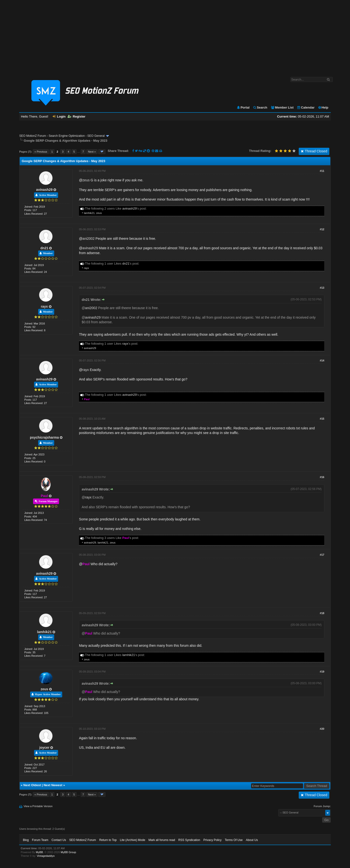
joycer (44, 748)
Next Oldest (32, 785)
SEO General (96, 136)
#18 (322, 613)
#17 (322, 555)
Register (76, 116)
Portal (243, 107)
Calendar (306, 107)
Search (260, 107)
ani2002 (88, 239)
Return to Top (108, 840)
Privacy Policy (213, 840)
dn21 (44, 248)
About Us (252, 840)
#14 (322, 360)
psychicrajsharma (44, 437)
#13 (322, 288)
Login (59, 116)
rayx (86, 268)
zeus (86, 180)
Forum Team (40, 840)
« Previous (41, 152)
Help (323, 107)
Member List (282, 107)
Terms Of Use (234, 840)
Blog (26, 840)
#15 (322, 419)
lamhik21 (89, 213)
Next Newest (53, 785)
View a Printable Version (38, 806)
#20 (322, 729)
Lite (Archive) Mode (132, 840)
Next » (92, 152)
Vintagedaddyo (46, 856)
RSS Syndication (189, 840)
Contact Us (59, 840)
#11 (322, 171)
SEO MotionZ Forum (33, 136)
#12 (322, 229)
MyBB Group (68, 852)
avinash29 (44, 190)
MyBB (39, 852)
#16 (322, 477)
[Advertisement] (175, 36)
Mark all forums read (162, 840)
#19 (322, 672)
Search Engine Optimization (67, 136)
